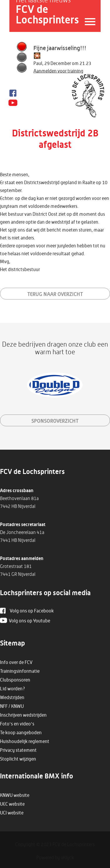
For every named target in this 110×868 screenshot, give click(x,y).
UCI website (12, 813)
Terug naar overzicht (55, 294)
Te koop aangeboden (21, 732)
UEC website (12, 804)
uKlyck (67, 857)
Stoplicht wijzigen (18, 759)
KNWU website (15, 795)
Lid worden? (13, 689)
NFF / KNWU (12, 706)
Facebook (13, 93)
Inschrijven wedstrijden (23, 715)
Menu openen (87, 22)
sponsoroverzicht (55, 421)
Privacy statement (18, 750)
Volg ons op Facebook (32, 611)
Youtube (13, 103)
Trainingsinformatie (20, 671)
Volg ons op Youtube (29, 621)
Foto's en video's (17, 724)
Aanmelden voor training (58, 71)
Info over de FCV (16, 662)
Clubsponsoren (15, 680)
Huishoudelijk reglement (25, 741)
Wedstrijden (12, 697)
